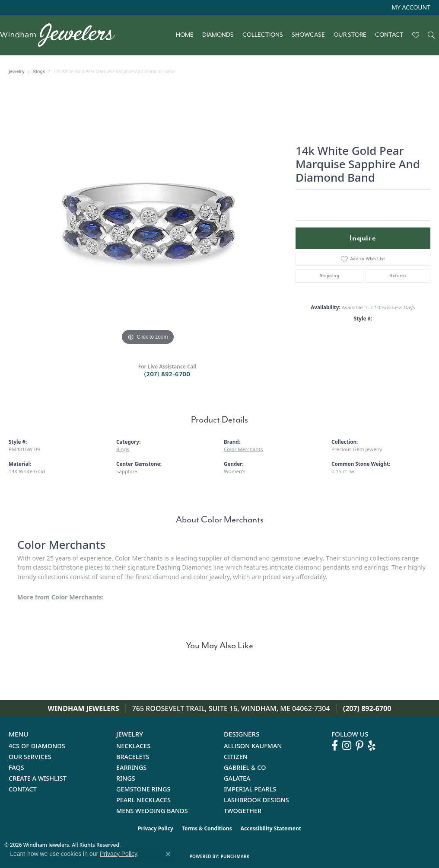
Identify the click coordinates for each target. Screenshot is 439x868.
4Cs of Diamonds (37, 746)
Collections (263, 35)
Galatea (237, 778)
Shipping (329, 276)
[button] (410, 7)
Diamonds (218, 35)
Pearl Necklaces (143, 800)
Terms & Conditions (207, 828)
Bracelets (133, 757)
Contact (389, 35)
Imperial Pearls (250, 789)
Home (185, 35)
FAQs (16, 767)
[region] (148, 218)
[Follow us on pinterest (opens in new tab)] (359, 746)
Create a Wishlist (38, 778)
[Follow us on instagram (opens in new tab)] (347, 746)
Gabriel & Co (245, 767)
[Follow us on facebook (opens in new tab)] (335, 746)
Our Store (350, 35)
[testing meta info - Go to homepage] (62, 35)
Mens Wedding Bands (152, 811)
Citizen (236, 757)
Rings (39, 71)
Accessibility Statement (271, 828)
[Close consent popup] (168, 854)
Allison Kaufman (253, 746)
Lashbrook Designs (256, 800)
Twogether (243, 811)
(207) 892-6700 (167, 374)
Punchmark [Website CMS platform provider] (235, 856)
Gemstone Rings (143, 789)
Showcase (308, 35)
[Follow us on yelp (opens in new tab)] (372, 746)
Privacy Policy (156, 828)
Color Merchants (243, 449)
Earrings (131, 767)
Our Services (30, 757)
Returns (398, 276)
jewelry (17, 71)
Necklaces (133, 746)
